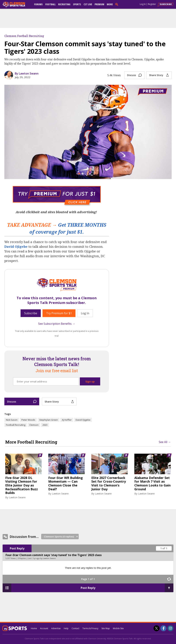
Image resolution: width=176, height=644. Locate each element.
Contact (75, 628)
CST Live (88, 4)
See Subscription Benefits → (57, 324)
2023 (45, 425)
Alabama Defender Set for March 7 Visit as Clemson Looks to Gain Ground (152, 483)
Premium (99, 4)
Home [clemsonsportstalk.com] (34, 628)
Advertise (56, 628)
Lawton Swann (17, 497)
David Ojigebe (16, 247)
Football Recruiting (16, 425)
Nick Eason (12, 420)
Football (50, 4)
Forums (38, 4)
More (110, 4)
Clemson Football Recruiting (24, 36)
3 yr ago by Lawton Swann (44, 558)
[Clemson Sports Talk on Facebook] (163, 628)
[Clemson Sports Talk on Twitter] (156, 628)
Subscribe (31, 313)
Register (152, 4)
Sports (77, 4)
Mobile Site (118, 628)
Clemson (34, 425)
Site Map (106, 628)
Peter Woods (28, 420)
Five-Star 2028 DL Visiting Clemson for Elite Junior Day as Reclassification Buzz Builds (22, 485)
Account (44, 628)
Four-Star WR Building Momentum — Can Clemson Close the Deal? (66, 483)
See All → (165, 442)
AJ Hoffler (67, 420)
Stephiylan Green (49, 420)
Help (66, 628)
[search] (117, 4)
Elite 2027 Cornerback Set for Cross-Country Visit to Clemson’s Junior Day (109, 483)
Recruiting (64, 4)
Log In (143, 4)
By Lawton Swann (27, 73)
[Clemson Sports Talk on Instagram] (170, 628)
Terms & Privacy (90, 628)
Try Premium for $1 (59, 313)
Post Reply (17, 548)
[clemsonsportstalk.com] (16, 4)
